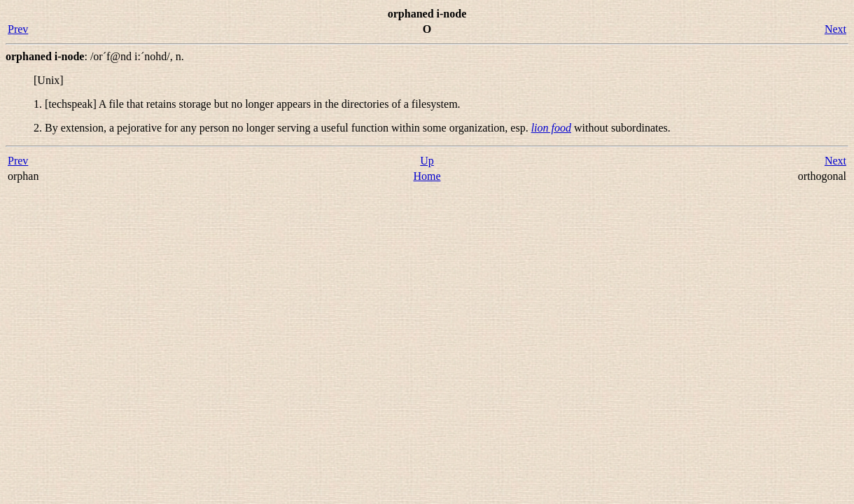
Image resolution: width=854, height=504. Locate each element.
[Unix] (49, 80)
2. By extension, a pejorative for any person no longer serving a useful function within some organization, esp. (282, 128)
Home (427, 176)
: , (95, 56)
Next (835, 29)
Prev (18, 29)
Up (427, 161)
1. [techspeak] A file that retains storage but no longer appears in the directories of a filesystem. (247, 104)
